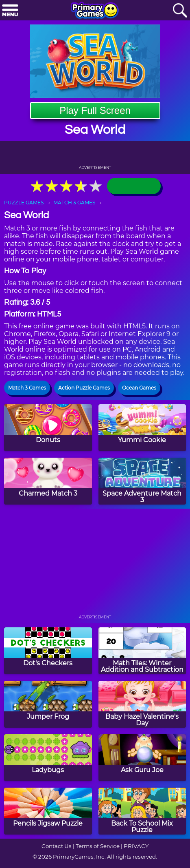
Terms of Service (98, 846)
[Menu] (10, 11)
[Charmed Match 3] (48, 481)
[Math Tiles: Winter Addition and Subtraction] (142, 651)
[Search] (180, 11)
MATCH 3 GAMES (74, 203)
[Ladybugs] (48, 758)
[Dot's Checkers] (48, 651)
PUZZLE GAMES (24, 203)
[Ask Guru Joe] (142, 758)
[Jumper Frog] (48, 704)
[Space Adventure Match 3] (142, 481)
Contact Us (57, 846)
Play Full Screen (95, 110)
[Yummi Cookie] (142, 428)
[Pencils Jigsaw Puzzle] (48, 811)
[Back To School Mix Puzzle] (142, 811)
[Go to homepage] (95, 11)
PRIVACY (136, 846)
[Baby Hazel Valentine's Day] (142, 704)
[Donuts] (48, 428)
